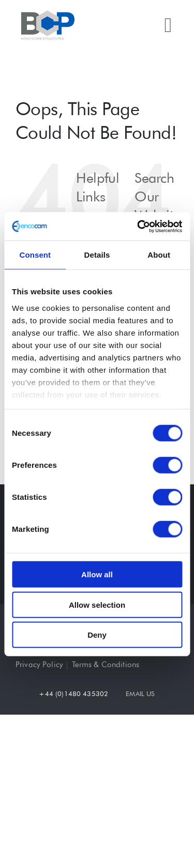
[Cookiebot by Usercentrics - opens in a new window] (138, 226)
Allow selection (97, 604)
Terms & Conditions (106, 665)
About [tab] (159, 255)
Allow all (97, 574)
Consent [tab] (35, 255)
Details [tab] (97, 255)
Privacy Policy (39, 665)
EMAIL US (140, 693)
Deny (97, 635)
